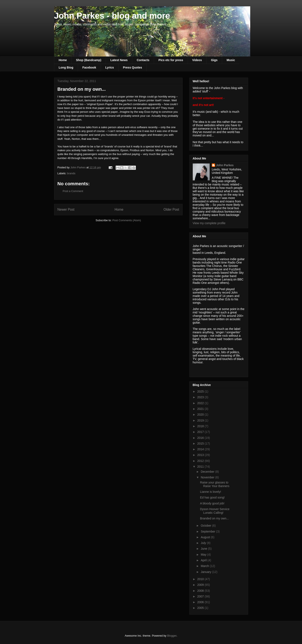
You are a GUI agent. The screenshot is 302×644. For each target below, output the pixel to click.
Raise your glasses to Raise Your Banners (215, 484)
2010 (201, 579)
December (208, 472)
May (204, 555)
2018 (201, 426)
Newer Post (66, 209)
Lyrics (110, 67)
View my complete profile (209, 223)
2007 (201, 596)
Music (231, 60)
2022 (201, 403)
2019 (201, 420)
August (206, 537)
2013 (201, 455)
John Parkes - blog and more (112, 16)
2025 (201, 391)
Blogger (172, 636)
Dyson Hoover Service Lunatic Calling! (215, 511)
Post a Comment (73, 191)
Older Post (171, 209)
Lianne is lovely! (210, 492)
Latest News (119, 60)
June (204, 549)
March (205, 566)
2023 (201, 397)
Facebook (89, 67)
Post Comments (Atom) (127, 220)
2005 (201, 608)
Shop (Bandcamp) (89, 60)
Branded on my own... (214, 518)
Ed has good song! (212, 497)
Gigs (214, 60)
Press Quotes (133, 67)
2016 (201, 438)
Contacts (143, 60)
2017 (201, 432)
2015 (201, 444)
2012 (201, 461)
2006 (201, 602)
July (204, 543)
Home (63, 60)
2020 (201, 415)
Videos (197, 60)
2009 (201, 585)
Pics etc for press (171, 60)
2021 (201, 409)
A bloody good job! (212, 503)
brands (71, 173)
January (206, 572)
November (208, 477)
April (204, 560)
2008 (201, 591)
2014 (201, 449)
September (208, 531)
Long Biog (66, 67)
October (206, 526)
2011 (201, 467)
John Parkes (225, 165)
